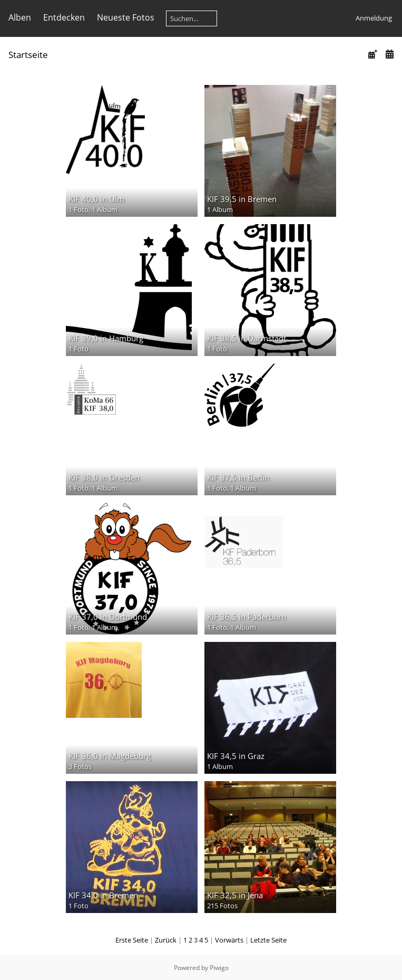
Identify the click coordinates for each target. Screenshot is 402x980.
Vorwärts (229, 940)
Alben (20, 17)
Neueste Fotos (126, 17)
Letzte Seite (268, 940)
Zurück (166, 940)
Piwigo (219, 968)
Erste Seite (132, 940)
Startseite (28, 55)
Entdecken (64, 17)
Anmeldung (374, 18)
